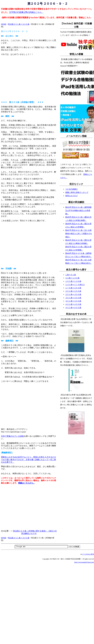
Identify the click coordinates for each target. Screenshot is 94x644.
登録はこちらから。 (27, 483)
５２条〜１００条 (72, 278)
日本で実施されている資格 (12, 436)
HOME (4, 24)
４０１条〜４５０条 (73, 304)
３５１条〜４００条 (73, 301)
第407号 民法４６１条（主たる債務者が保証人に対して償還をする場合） (79, 234)
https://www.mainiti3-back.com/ (84, 562)
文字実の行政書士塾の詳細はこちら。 (26, 12)
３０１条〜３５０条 (73, 298)
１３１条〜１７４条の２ (75, 285)
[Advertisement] (29, 77)
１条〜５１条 (71, 275)
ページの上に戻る (88, 554)
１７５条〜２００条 (73, 288)
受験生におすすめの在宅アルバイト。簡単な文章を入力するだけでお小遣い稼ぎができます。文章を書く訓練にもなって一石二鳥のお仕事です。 (29, 460)
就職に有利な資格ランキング (77, 192)
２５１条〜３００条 (73, 294)
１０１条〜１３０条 (73, 281)
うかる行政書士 (71, 189)
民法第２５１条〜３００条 (19, 24)
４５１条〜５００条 (73, 308)
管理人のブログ (71, 196)
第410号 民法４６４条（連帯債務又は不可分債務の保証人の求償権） (78, 211)
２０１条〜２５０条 (73, 291)
